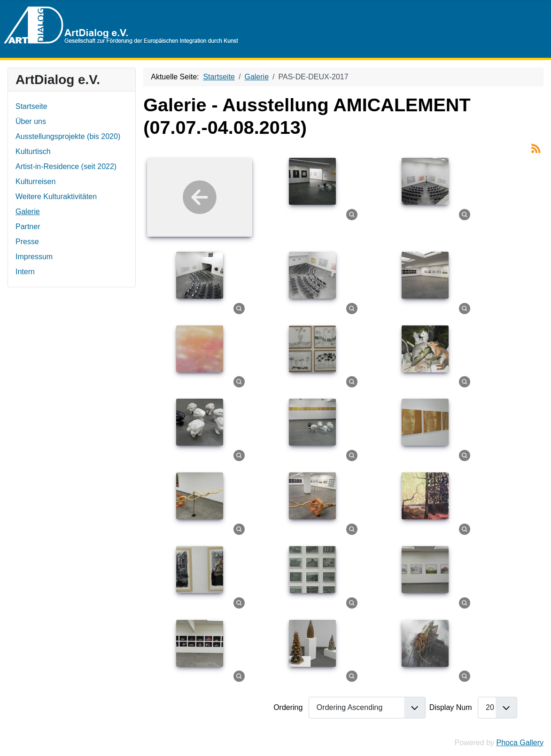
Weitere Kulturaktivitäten (56, 197)
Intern (25, 272)
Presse (27, 242)
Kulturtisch (33, 151)
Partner (28, 227)
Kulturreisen (35, 181)
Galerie (28, 212)
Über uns (31, 121)
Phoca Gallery (520, 743)
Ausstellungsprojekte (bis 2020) (68, 136)
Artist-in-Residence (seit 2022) (66, 166)
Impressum (34, 257)
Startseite (31, 106)
